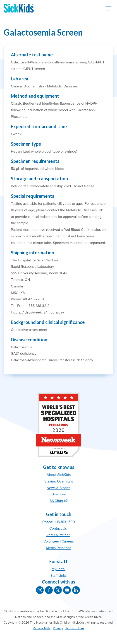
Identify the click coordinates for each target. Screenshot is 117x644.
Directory (59, 494)
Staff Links (58, 576)
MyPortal (58, 569)
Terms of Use (75, 628)
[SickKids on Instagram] (40, 590)
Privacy (58, 628)
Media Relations (59, 548)
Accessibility (42, 628)
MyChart (56, 501)
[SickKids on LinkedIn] (76, 590)
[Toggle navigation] (108, 8)
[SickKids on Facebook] (49, 590)
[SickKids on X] (58, 590)
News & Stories (58, 488)
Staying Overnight (59, 481)
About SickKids (59, 475)
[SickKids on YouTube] (67, 590)
